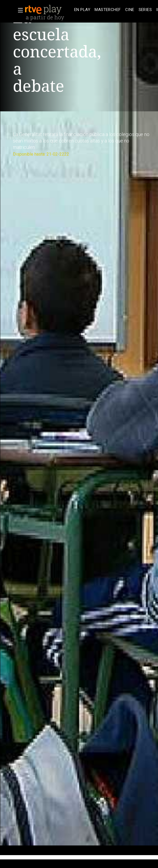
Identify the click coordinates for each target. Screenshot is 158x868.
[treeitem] (82, 10)
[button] (19, 10)
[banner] (48, 10)
